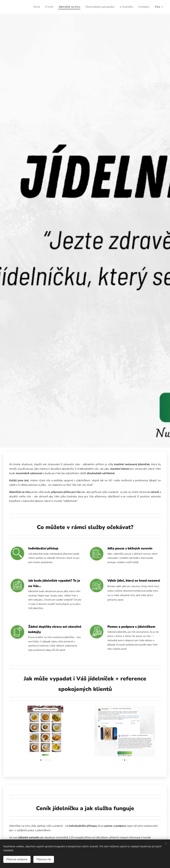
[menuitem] (31, 7)
